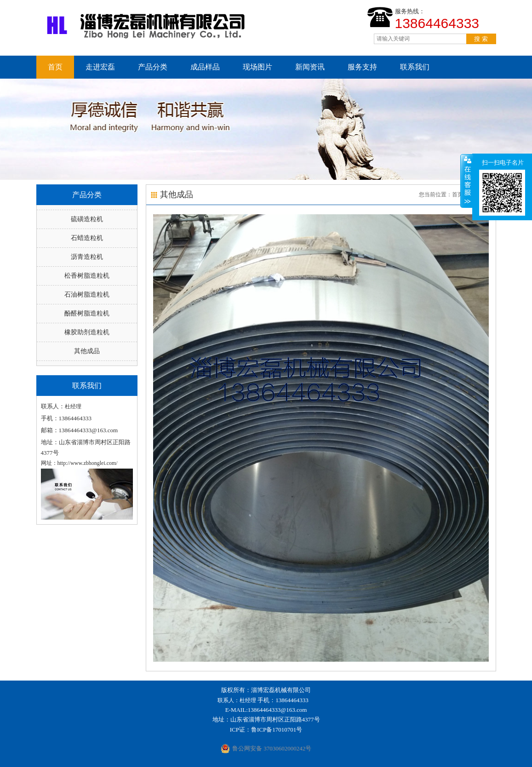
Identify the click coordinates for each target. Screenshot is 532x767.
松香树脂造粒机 (87, 276)
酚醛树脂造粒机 (87, 313)
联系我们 (415, 67)
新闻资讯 (310, 67)
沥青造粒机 (87, 257)
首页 (55, 67)
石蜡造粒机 (87, 238)
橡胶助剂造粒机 (87, 332)
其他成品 (87, 351)
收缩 (467, 181)
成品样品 (205, 67)
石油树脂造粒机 (87, 295)
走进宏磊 (100, 67)
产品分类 (153, 67)
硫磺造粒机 (87, 219)
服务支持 (362, 67)
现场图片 (257, 67)
